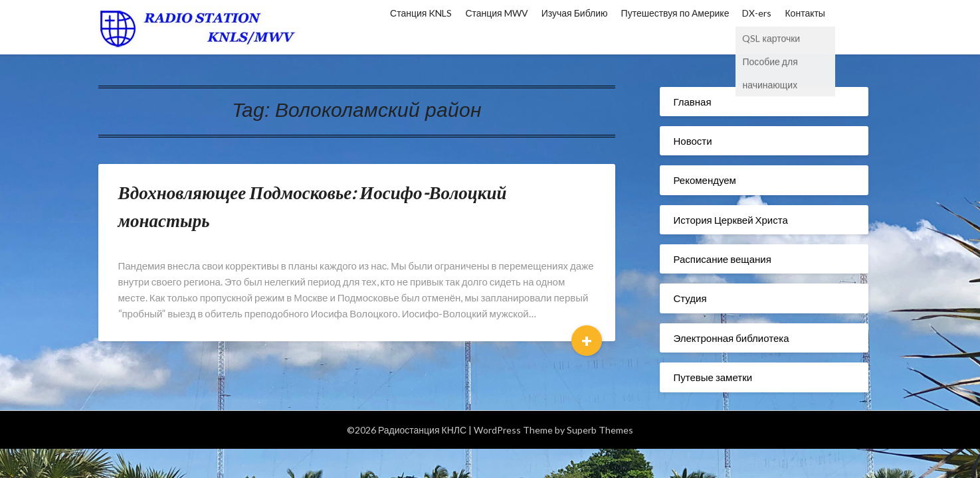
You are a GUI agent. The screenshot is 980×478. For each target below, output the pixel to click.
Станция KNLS (421, 13)
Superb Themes (600, 430)
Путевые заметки (713, 377)
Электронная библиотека (731, 338)
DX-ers (757, 13)
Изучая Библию (575, 13)
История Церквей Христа (730, 220)
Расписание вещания (722, 259)
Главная (692, 102)
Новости (692, 141)
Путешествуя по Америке (675, 13)
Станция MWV (496, 13)
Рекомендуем (704, 180)
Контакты (805, 13)
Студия (690, 298)
